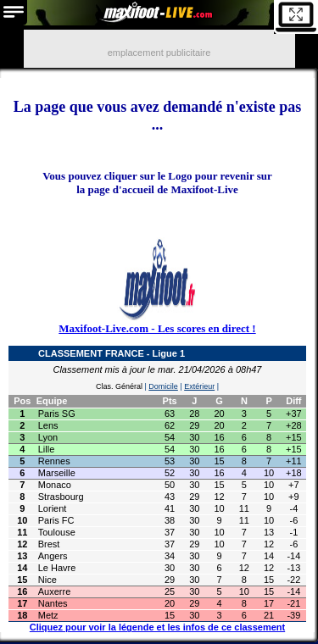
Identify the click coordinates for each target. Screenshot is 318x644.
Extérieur (199, 386)
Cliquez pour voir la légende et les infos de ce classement (157, 627)
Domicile (163, 386)
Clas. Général (119, 386)
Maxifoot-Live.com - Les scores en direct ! (157, 328)
